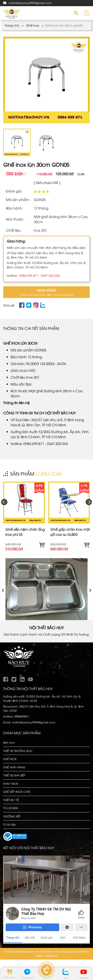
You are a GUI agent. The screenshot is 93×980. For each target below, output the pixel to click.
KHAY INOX (11, 783)
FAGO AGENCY (47, 956)
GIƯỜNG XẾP (12, 816)
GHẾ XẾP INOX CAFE (17, 792)
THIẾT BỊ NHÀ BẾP (14, 775)
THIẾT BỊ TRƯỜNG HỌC (18, 751)
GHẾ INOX (10, 759)
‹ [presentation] (3, 589)
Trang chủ (12, 25)
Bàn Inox (9, 742)
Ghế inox (33, 25)
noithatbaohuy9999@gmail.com (30, 3)
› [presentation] (90, 589)
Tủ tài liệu (10, 824)
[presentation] (4, 502)
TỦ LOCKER (11, 808)
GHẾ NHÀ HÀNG (14, 767)
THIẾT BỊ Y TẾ (11, 800)
